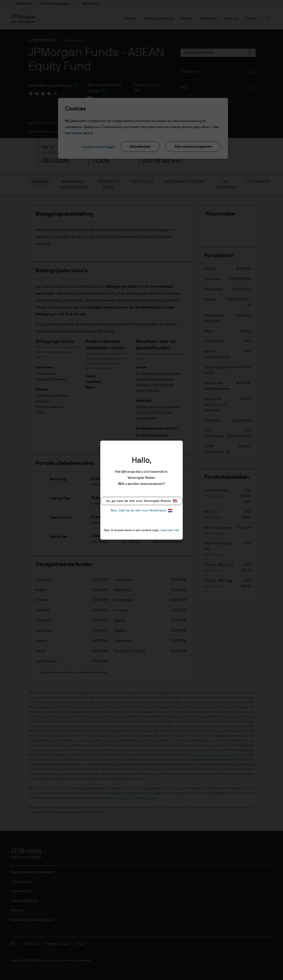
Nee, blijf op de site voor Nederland (141, 511)
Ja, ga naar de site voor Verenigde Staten (142, 501)
